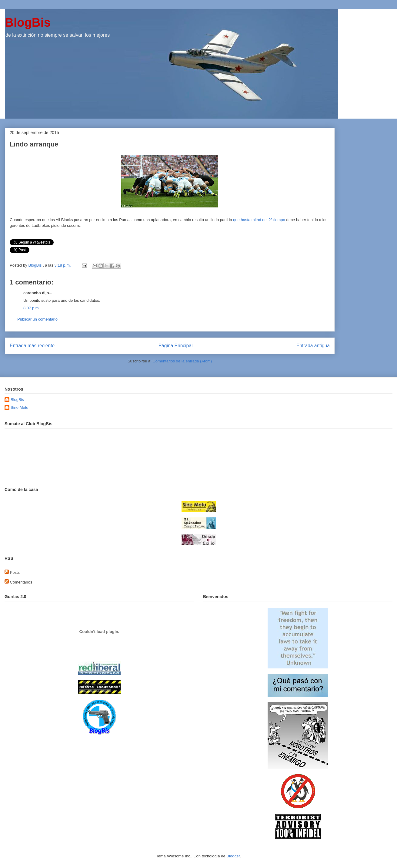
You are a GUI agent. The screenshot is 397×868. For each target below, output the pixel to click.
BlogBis (28, 22)
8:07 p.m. (32, 308)
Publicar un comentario (37, 319)
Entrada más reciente (32, 346)
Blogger (233, 856)
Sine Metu (20, 407)
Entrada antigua (313, 346)
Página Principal (176, 346)
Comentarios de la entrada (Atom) (182, 361)
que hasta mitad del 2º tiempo (260, 220)
